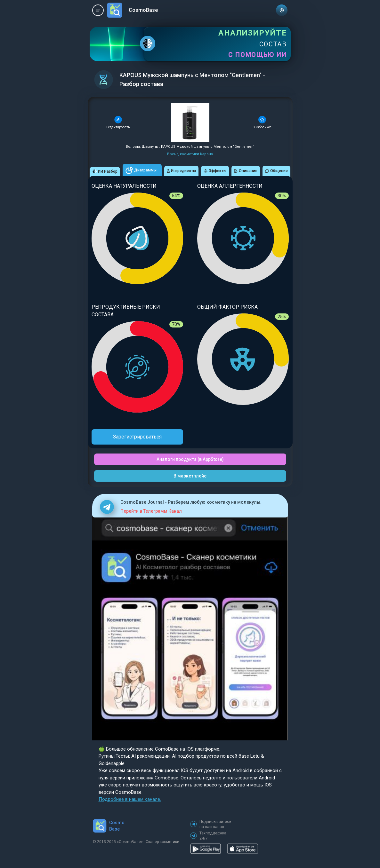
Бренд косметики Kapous (190, 154)
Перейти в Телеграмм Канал (151, 511)
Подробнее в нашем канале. (130, 799)
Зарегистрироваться (137, 437)
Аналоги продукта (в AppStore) (190, 459)
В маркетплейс (190, 476)
